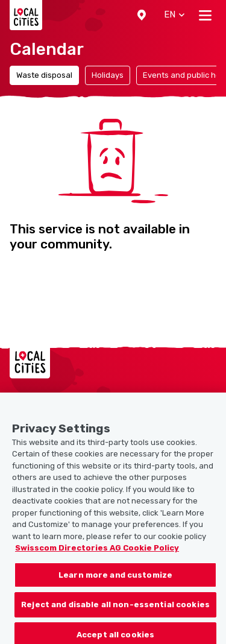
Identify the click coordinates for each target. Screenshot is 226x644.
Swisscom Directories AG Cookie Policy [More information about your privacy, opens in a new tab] (97, 552)
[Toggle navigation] (205, 15)
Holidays (108, 75)
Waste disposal (44, 75)
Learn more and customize (115, 579)
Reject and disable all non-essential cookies (115, 609)
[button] (142, 15)
